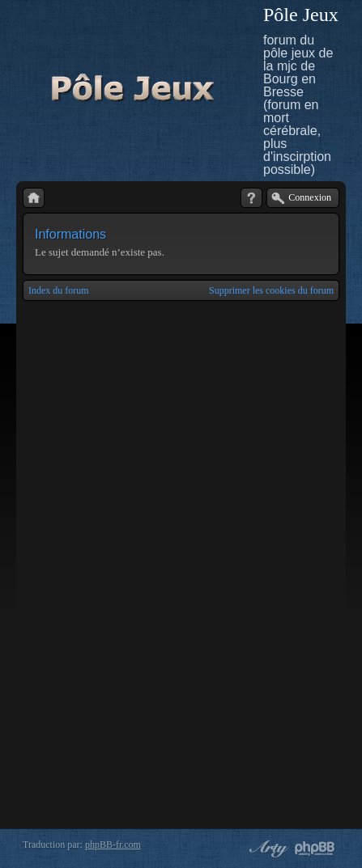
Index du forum (59, 290)
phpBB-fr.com (113, 845)
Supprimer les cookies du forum (271, 290)
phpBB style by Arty (266, 849)
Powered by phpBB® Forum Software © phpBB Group (315, 849)
